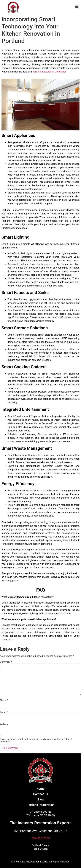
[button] (77, 7)
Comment (6, 662)
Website (4, 724)
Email (4, 712)
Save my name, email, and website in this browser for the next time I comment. (36, 740)
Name (4, 700)
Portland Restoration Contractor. (49, 72)
